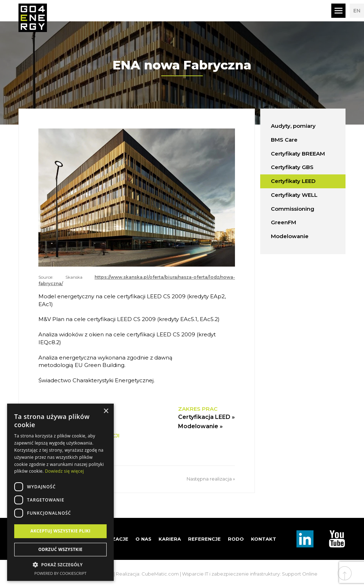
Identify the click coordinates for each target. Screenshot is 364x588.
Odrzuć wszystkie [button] (60, 549)
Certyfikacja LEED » (207, 417)
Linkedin (305, 539)
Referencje (204, 539)
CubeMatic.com (160, 574)
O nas (143, 539)
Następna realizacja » (211, 479)
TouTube (337, 539)
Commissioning (293, 209)
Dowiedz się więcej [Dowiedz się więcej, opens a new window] (64, 471)
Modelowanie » (200, 426)
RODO (236, 539)
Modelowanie (290, 236)
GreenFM (283, 222)
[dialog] (60, 492)
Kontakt (264, 539)
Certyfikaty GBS (292, 167)
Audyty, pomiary (293, 126)
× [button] (106, 411)
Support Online (300, 574)
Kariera (170, 539)
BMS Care (284, 140)
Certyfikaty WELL (294, 195)
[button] (60, 565)
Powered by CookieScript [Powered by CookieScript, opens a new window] (61, 573)
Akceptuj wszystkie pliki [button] (60, 531)
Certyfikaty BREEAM (298, 154)
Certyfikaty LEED (293, 181)
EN (357, 11)
